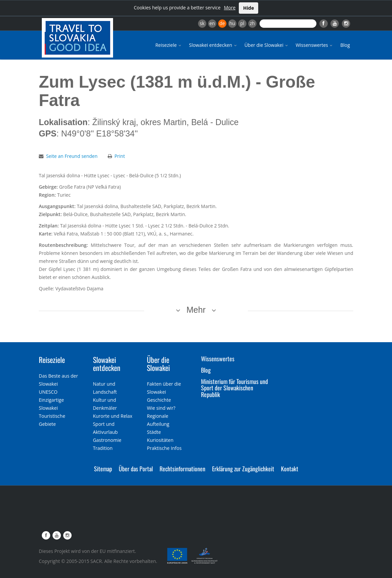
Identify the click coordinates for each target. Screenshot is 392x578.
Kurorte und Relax (113, 416)
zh (252, 23)
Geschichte (159, 400)
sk (202, 23)
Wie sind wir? (161, 408)
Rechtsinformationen (182, 469)
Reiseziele (169, 45)
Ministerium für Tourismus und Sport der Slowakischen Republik (234, 388)
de (222, 23)
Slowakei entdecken (213, 45)
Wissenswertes (315, 45)
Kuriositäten (160, 440)
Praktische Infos (164, 448)
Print (120, 156)
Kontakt (290, 469)
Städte (154, 432)
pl (242, 23)
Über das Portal (136, 469)
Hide (249, 8)
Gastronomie (107, 440)
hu (232, 23)
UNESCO (48, 392)
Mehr (196, 310)
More (230, 8)
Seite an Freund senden (72, 156)
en (212, 23)
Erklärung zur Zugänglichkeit (243, 469)
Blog (345, 45)
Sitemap (103, 469)
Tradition (103, 448)
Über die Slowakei (267, 45)
